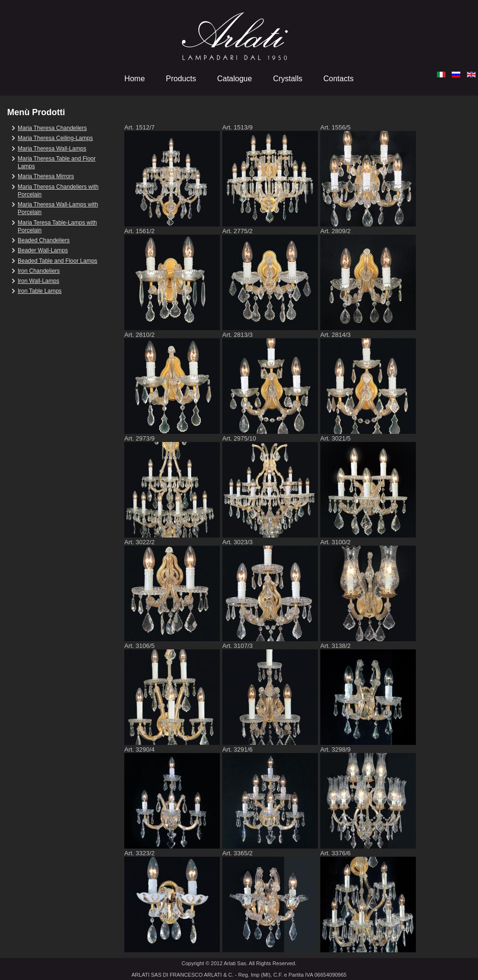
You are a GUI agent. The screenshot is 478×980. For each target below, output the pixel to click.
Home (135, 79)
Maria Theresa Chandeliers (52, 128)
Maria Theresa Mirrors (46, 176)
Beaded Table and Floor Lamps (58, 261)
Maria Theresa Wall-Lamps (52, 149)
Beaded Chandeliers (44, 240)
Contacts (338, 79)
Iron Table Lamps (40, 291)
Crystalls (288, 79)
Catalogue (234, 79)
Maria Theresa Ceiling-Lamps (55, 138)
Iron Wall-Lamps (38, 281)
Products (181, 79)
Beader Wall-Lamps (43, 250)
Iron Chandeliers (39, 271)
